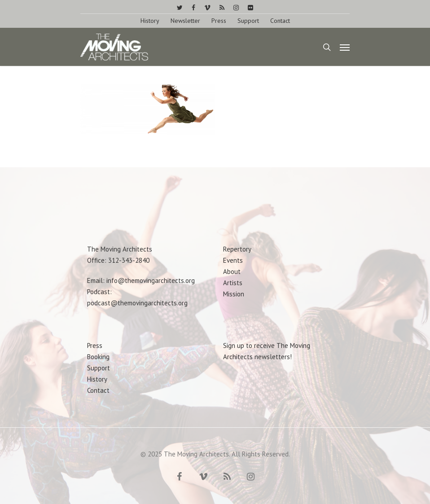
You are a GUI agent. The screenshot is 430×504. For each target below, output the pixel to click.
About (232, 272)
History (150, 21)
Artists (233, 283)
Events (233, 260)
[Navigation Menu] (345, 47)
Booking (98, 357)
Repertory (237, 249)
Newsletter (185, 21)
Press (219, 21)
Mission (234, 294)
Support (248, 21)
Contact (280, 21)
